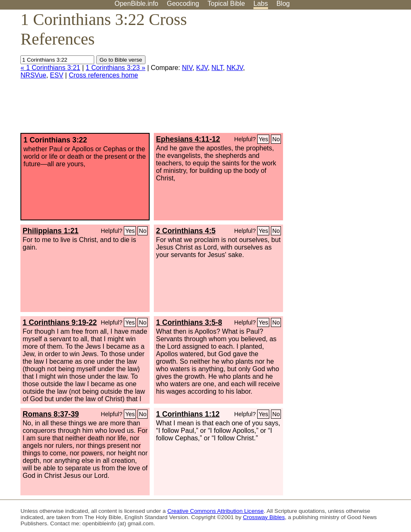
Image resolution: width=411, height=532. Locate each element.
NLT (217, 68)
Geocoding (183, 4)
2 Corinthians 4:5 (186, 231)
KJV (202, 68)
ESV (57, 75)
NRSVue (33, 75)
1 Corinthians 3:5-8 (189, 322)
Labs (261, 4)
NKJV (235, 68)
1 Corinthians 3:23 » (116, 68)
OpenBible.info (137, 4)
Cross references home (103, 75)
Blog (283, 4)
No (276, 139)
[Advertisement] (327, 75)
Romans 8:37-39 (51, 414)
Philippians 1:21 (50, 231)
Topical (226, 4)
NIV (187, 68)
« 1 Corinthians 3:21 (50, 68)
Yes (263, 139)
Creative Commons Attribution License (215, 511)
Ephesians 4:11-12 (188, 139)
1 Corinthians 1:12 (188, 414)
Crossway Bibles (264, 517)
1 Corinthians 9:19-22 (60, 322)
